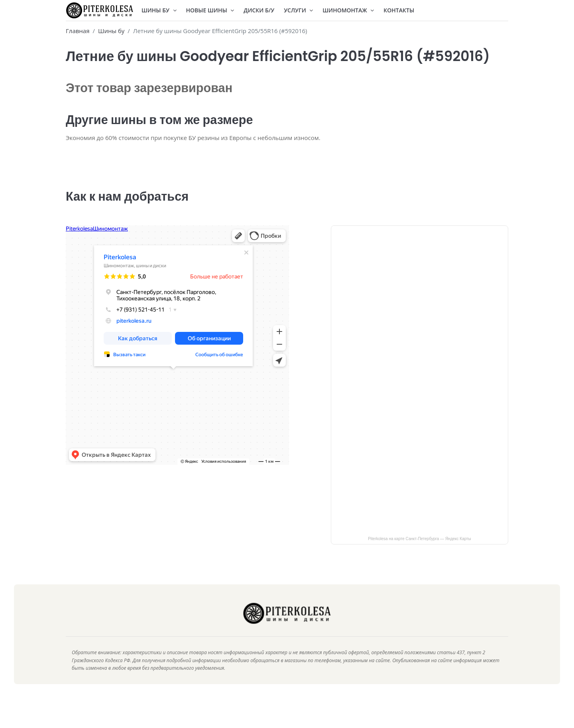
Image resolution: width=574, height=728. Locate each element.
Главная (78, 31)
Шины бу (111, 31)
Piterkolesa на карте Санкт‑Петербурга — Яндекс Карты (420, 551)
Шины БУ (159, 10)
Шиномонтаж (348, 10)
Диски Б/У (259, 10)
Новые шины (210, 10)
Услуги (298, 10)
